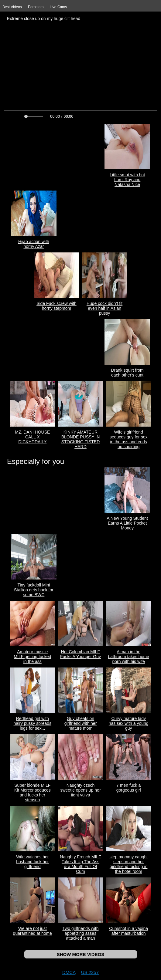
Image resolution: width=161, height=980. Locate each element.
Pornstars (36, 7)
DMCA (69, 972)
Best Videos (12, 7)
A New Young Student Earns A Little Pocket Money (127, 523)
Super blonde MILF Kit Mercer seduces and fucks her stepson (33, 792)
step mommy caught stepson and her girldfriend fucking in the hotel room (128, 864)
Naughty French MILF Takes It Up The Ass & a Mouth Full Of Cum (80, 864)
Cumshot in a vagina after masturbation (128, 931)
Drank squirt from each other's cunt (127, 373)
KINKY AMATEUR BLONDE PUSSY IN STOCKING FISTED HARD (81, 439)
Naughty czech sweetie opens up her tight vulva (80, 790)
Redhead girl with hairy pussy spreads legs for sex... (33, 723)
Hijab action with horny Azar (34, 244)
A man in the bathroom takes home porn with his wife (128, 657)
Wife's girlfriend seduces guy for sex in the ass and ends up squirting (129, 439)
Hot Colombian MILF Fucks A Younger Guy (80, 654)
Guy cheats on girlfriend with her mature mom (81, 723)
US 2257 (90, 972)
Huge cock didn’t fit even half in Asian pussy (104, 308)
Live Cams (58, 7)
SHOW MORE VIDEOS (81, 954)
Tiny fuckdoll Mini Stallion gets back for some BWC (34, 590)
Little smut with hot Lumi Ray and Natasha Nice (127, 180)
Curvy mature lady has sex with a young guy (129, 723)
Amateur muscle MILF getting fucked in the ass (32, 657)
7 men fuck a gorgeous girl (129, 788)
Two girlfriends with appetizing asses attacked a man (80, 933)
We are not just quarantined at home (33, 931)
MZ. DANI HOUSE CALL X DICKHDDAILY (32, 437)
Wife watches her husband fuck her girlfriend (32, 862)
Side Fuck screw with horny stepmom (56, 306)
